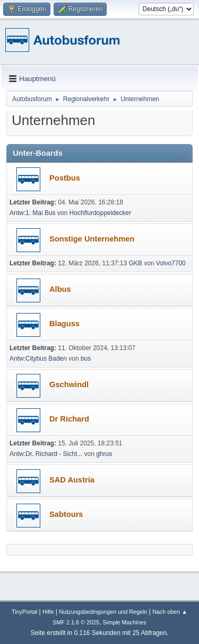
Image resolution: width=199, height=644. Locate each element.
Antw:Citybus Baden (38, 359)
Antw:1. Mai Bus (33, 213)
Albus (60, 289)
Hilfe (48, 612)
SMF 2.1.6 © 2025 (76, 622)
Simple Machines (125, 622)
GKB (136, 263)
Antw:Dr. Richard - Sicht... (46, 454)
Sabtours (66, 514)
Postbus (65, 178)
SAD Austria (72, 480)
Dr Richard (69, 419)
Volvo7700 (171, 263)
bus (86, 359)
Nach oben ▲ (170, 612)
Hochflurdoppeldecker (101, 213)
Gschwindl (69, 384)
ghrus (104, 454)
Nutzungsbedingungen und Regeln (103, 612)
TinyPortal (24, 612)
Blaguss (64, 324)
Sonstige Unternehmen (92, 239)
